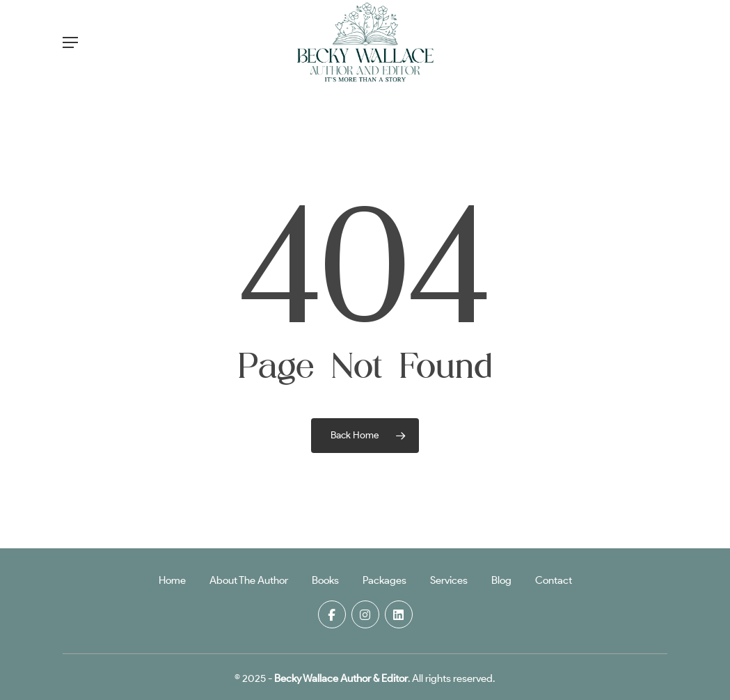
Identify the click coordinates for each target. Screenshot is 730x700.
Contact (554, 580)
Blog (501, 580)
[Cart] (650, 42)
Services (449, 580)
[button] (70, 42)
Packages (384, 580)
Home (172, 580)
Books (325, 580)
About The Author (249, 580)
